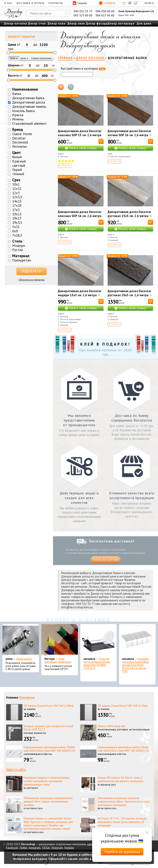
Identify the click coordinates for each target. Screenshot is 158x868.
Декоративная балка (28, 98)
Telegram (57, 848)
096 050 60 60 (105, 11)
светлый (19, 166)
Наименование (25, 89)
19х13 (17, 214)
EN (150, 3)
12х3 (16, 193)
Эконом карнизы (24, 659)
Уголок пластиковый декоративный (58, 660)
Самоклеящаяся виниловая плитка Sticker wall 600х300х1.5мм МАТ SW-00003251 (123, 749)
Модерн (19, 246)
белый (17, 157)
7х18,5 (17, 235)
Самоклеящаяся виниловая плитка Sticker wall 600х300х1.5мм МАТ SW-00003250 (49, 749)
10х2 (16, 184)
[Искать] (66, 13)
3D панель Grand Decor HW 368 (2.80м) (49, 706)
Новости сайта (16, 769)
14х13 (17, 201)
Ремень (18, 119)
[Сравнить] (130, 3)
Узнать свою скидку (83, 148)
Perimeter (20, 147)
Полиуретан (22, 260)
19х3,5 (17, 223)
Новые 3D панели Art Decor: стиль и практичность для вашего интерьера (120, 779)
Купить (65, 166)
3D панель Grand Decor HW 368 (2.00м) (123, 706)
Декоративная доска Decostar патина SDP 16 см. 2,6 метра (129, 133)
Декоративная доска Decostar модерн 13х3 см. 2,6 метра (80, 293)
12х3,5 (17, 197)
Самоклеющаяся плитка (38, 754)
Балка (17, 94)
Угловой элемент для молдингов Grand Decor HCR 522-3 (48, 728)
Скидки (107, 3)
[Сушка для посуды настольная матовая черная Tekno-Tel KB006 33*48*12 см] (99, 640)
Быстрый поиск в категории (83, 69)
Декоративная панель (29, 107)
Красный (19, 161)
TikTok (46, 848)
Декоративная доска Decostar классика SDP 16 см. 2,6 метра (80, 214)
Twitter (23, 848)
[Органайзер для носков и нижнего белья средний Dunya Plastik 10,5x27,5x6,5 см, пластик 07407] (137, 640)
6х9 (15, 231)
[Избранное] (124, 3)
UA (146, 3)
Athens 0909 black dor (112, 726)
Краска (18, 115)
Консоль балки (23, 111)
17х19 (17, 206)
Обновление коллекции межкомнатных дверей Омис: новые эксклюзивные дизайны (48, 801)
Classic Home (22, 134)
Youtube (69, 848)
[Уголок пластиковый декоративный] (60, 640)
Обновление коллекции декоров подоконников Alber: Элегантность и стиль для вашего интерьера (124, 801)
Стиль (17, 241)
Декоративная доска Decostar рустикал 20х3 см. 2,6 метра (129, 293)
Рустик (18, 250)
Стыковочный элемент (29, 124)
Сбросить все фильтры (31, 280)
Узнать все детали (106, 560)
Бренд (18, 129)
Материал (21, 256)
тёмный (18, 174)
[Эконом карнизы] (21, 640)
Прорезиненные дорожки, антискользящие (124, 730)
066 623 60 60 (105, 15)
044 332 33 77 (83, 11)
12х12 (17, 189)
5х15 (16, 227)
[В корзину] (101, 141)
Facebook (12, 848)
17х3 (16, 210)
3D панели (30, 709)
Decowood (20, 142)
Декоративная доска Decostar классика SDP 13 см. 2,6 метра (80, 133)
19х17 (17, 218)
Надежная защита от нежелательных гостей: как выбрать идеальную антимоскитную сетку (47, 781)
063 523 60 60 (83, 15)
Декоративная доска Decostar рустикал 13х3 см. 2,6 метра (129, 214)
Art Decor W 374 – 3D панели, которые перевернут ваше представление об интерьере (122, 822)
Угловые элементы (35, 733)
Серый (17, 170)
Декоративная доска (29, 102)
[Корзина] (136, 3)
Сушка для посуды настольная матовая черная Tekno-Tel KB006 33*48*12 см (97, 663)
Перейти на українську (122, 852)
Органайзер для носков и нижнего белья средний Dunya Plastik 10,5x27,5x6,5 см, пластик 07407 (135, 665)
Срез (16, 180)
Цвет (17, 152)
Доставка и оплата (30, 3)
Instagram (35, 848)
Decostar (19, 138)
